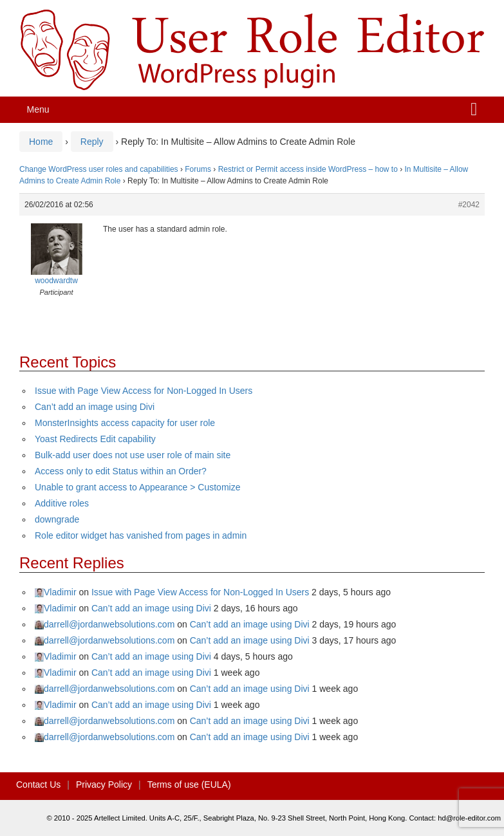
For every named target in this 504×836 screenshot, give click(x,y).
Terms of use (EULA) (189, 785)
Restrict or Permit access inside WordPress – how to (308, 169)
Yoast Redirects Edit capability (95, 439)
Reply (92, 142)
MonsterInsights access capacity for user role (125, 423)
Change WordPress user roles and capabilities (99, 169)
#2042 (469, 205)
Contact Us (38, 785)
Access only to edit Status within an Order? (121, 471)
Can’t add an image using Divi (95, 407)
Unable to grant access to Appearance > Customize (137, 487)
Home (41, 142)
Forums (198, 169)
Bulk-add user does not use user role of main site (133, 455)
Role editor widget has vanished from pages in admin (141, 535)
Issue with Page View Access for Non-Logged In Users (144, 391)
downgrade (57, 519)
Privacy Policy (104, 785)
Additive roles (62, 503)
